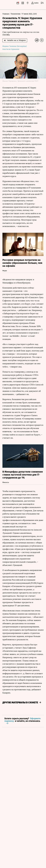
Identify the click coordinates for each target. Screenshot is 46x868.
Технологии (16, 14)
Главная (6, 14)
